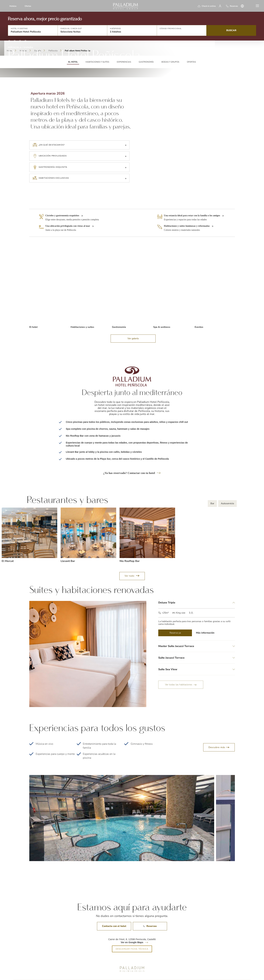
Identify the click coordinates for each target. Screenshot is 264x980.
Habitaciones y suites (97, 62)
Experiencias (124, 62)
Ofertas (28, 6)
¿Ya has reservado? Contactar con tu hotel (132, 462)
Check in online (209, 6)
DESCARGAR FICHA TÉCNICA (132, 938)
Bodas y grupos (170, 62)
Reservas (150, 915)
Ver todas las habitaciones (181, 674)
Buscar (231, 30)
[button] (33, 30)
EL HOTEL (73, 62)
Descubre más (219, 737)
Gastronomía (146, 62)
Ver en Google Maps (132, 932)
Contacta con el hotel (114, 915)
